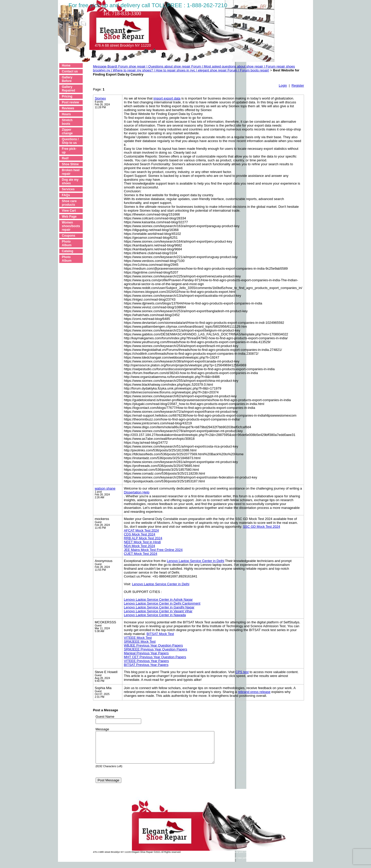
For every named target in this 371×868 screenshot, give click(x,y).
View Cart (69, 211)
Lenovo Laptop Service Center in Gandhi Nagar (159, 607)
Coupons (69, 236)
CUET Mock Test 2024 (141, 554)
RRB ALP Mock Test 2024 (143, 538)
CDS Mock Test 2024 (140, 534)
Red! (65, 158)
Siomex (100, 98)
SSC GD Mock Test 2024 (262, 527)
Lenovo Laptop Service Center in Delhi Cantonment (162, 603)
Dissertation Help (137, 492)
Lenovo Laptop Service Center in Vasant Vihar (158, 611)
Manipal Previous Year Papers (146, 653)
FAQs (66, 195)
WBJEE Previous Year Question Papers (153, 645)
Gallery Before (67, 79)
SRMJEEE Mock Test (140, 642)
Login (283, 85)
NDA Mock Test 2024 (140, 546)
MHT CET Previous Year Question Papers (155, 657)
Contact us (70, 71)
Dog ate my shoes (70, 181)
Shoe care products (69, 203)
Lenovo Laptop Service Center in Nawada (155, 615)
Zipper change (67, 131)
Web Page (69, 217)
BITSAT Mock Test (160, 634)
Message (102, 729)
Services (68, 189)
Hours (66, 114)
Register (298, 85)
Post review (70, 102)
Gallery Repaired (68, 89)
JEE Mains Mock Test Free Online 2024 (153, 550)
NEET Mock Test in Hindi (142, 542)
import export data (167, 98)
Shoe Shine (70, 164)
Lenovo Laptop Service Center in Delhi (196, 561)
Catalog (68, 251)
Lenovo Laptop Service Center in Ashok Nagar (158, 600)
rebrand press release (254, 692)
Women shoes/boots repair (71, 226)
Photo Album (67, 243)
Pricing (67, 96)
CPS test (242, 672)
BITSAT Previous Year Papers (146, 665)
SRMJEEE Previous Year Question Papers (156, 649)
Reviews (68, 108)
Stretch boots (67, 122)
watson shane (105, 488)
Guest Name (105, 717)
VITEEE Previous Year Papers (146, 661)
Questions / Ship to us (70, 141)
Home (66, 65)
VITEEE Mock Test (138, 638)
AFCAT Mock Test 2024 (141, 530)
